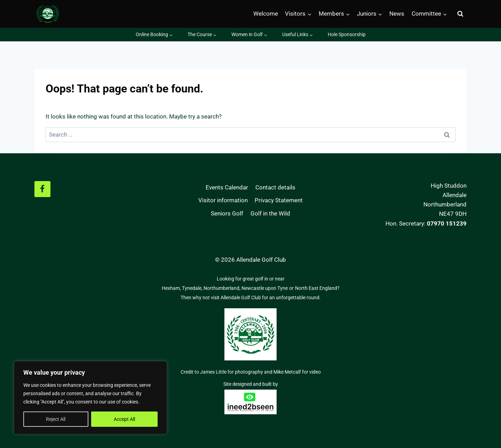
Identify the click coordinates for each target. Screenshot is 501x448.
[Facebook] (42, 189)
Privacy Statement (279, 200)
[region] (90, 398)
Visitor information (223, 200)
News (397, 14)
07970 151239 (447, 223)
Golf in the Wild (270, 213)
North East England (316, 288)
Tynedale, (193, 288)
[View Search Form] (460, 14)
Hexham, (172, 288)
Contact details (275, 187)
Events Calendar (227, 187)
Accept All (124, 419)
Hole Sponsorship (347, 34)
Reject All (56, 419)
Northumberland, (222, 288)
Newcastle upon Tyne (265, 288)
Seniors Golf (227, 213)
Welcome (266, 14)
